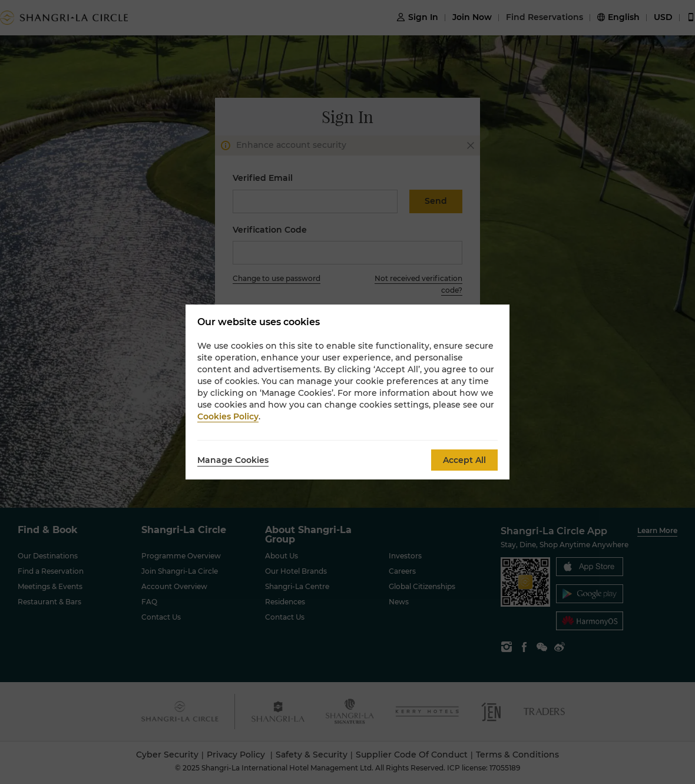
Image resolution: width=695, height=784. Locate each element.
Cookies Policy (228, 416)
